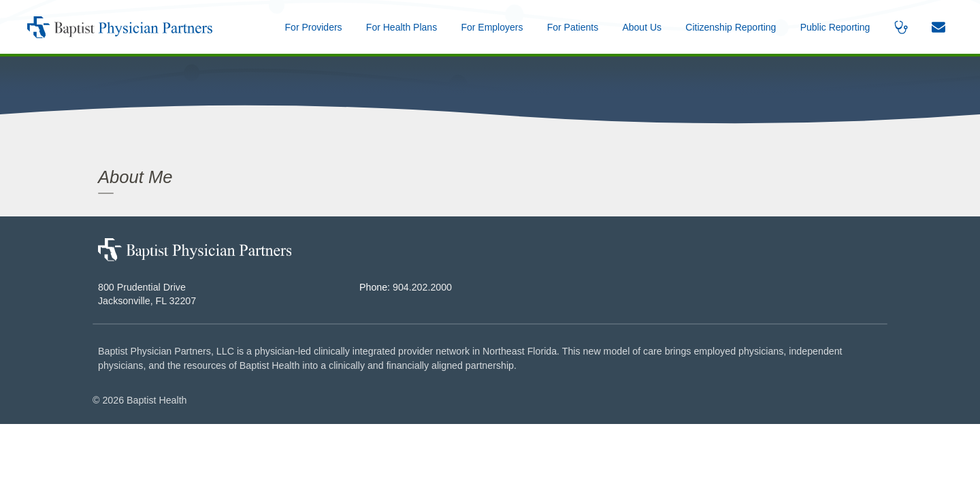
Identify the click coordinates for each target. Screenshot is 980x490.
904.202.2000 (422, 287)
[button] (642, 27)
